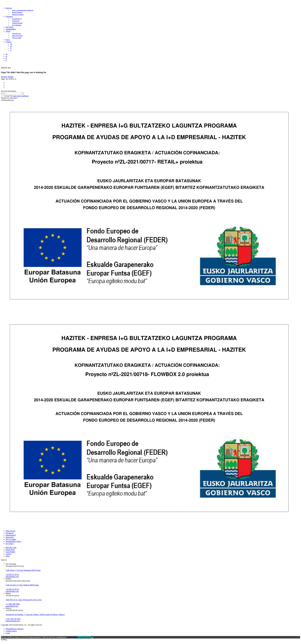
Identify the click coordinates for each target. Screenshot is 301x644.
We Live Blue (17, 38)
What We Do (16, 33)
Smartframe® (11, 535)
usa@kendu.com (12, 606)
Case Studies (10, 552)
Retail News (10, 550)
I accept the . (15, 96)
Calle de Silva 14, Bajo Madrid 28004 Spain (22, 585)
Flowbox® (16, 21)
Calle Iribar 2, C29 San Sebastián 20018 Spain (23, 570)
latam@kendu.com (13, 621)
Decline (88, 637)
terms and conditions (21, 96)
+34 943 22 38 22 (12, 574)
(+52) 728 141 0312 (13, 619)
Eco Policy (10, 544)
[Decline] (92, 638)
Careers (8, 554)
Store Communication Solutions (23, 10)
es (11, 46)
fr (11, 48)
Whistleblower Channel (15, 629)
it (11, 50)
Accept (81, 637)
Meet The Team (17, 36)
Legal (8, 633)
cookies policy (72, 637)
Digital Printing (17, 23)
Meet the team (11, 548)
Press (8, 556)
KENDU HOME (7, 77)
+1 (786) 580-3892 (13, 604)
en (11, 44)
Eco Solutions (17, 25)
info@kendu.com (12, 577)
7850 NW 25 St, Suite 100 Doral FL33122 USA (24, 600)
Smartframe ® (17, 19)
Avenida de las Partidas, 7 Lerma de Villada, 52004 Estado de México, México (35, 615)
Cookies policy (11, 631)
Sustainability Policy (13, 541)
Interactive (10, 537)
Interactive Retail (18, 14)
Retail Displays (17, 12)
